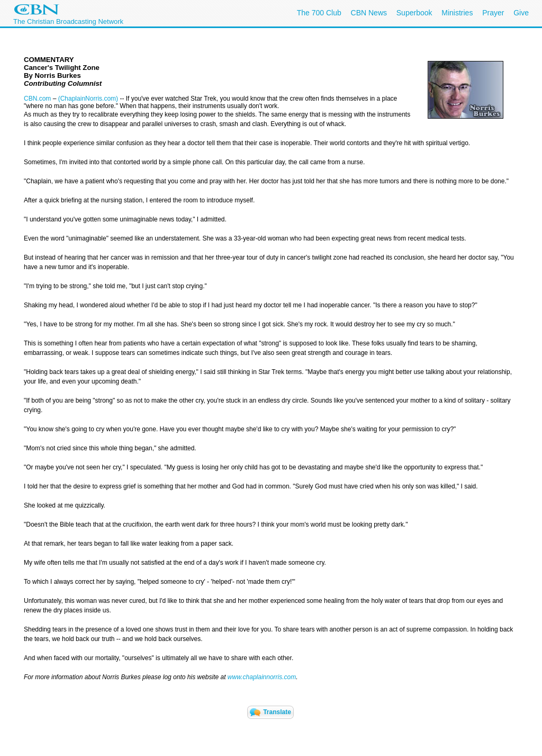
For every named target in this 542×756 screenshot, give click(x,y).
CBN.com (37, 99)
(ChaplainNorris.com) (88, 99)
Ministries (457, 13)
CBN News (369, 13)
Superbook (414, 13)
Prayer (493, 13)
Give (521, 13)
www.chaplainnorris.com (262, 677)
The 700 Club (319, 13)
